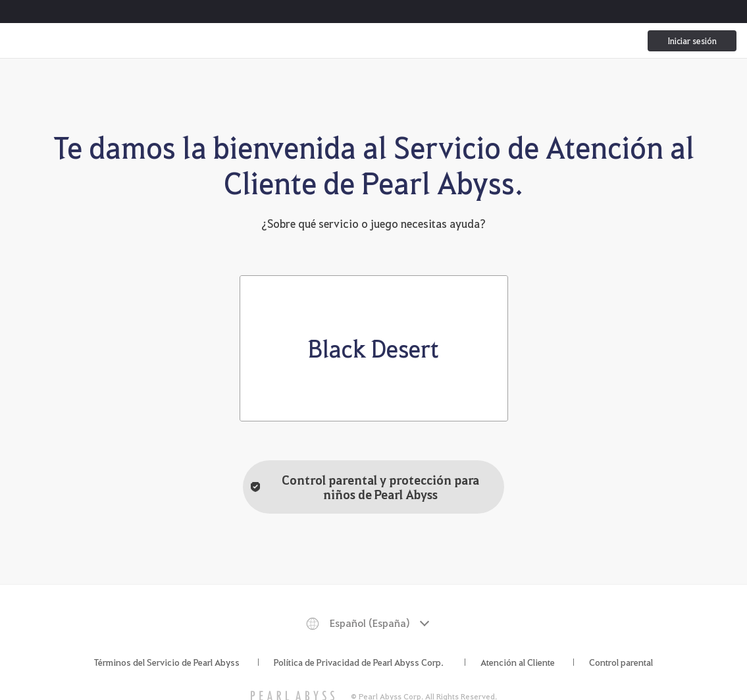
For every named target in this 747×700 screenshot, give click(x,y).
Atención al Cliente (518, 662)
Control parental (621, 662)
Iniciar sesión (692, 40)
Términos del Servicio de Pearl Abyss (167, 662)
